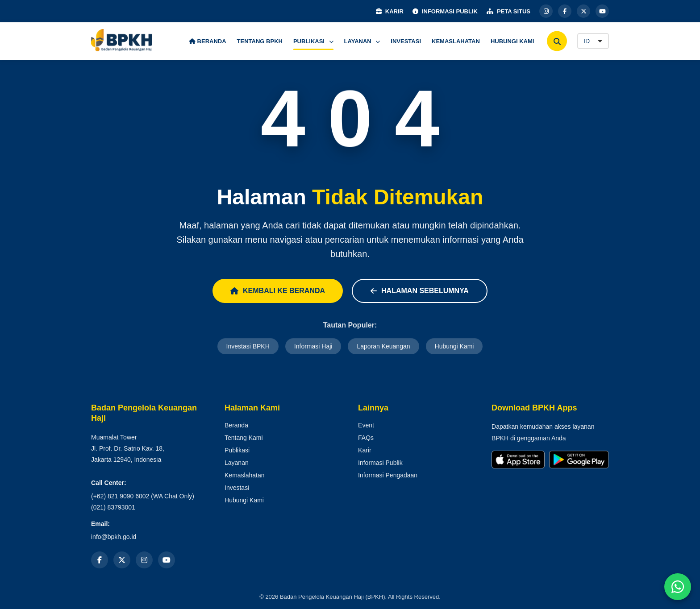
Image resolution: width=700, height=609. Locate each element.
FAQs (366, 438)
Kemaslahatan (245, 475)
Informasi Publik (380, 463)
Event (366, 425)
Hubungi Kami (454, 347)
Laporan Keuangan (383, 347)
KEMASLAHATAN (456, 41)
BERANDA (208, 41)
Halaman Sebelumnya (420, 291)
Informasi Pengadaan (388, 475)
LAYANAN (362, 41)
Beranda (236, 425)
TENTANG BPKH (260, 41)
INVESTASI (406, 41)
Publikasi (237, 450)
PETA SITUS (508, 11)
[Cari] (557, 41)
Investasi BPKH (248, 347)
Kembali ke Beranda (278, 291)
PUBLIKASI (313, 41)
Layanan (237, 463)
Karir (365, 450)
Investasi (237, 488)
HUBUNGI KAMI (512, 41)
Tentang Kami (244, 438)
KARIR (390, 11)
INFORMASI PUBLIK (445, 11)
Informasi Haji (313, 347)
